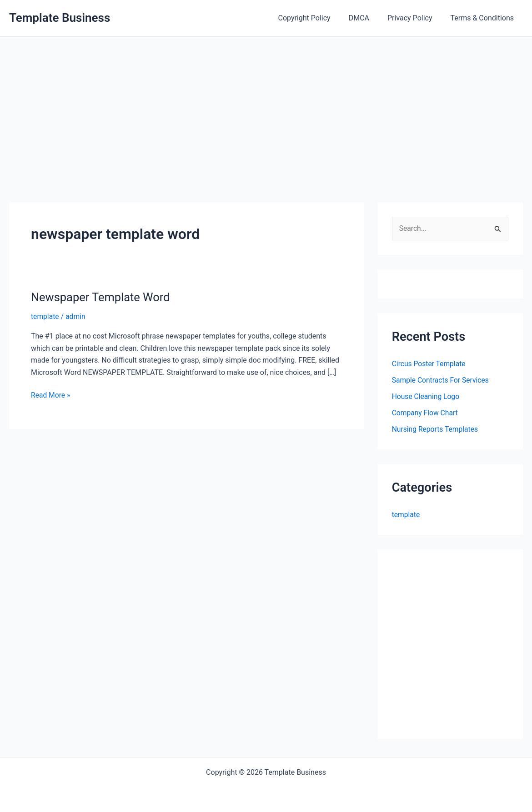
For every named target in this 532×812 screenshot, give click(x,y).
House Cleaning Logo (427, 396)
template (45, 316)
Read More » (51, 395)
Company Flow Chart (426, 413)
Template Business (60, 18)
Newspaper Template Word (102, 297)
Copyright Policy (317, 18)
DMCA (368, 18)
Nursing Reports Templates (436, 429)
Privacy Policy (415, 18)
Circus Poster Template (430, 364)
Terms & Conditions (484, 18)
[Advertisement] (266, 105)
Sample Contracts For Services (442, 380)
